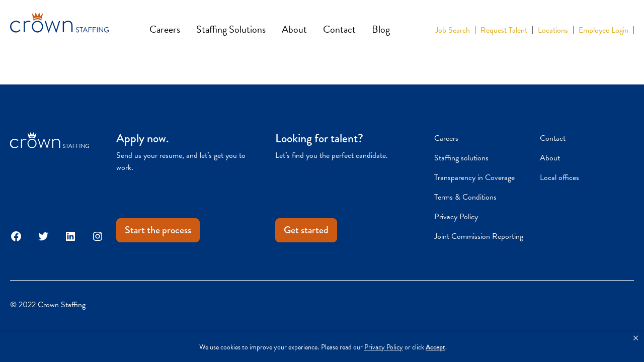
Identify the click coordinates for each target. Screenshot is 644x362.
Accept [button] (435, 347)
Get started (306, 230)
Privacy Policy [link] (384, 347)
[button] (636, 338)
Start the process (158, 230)
